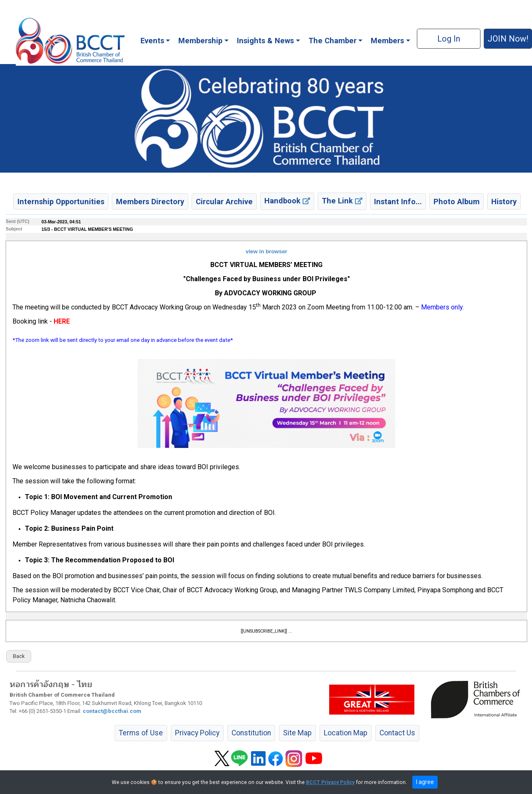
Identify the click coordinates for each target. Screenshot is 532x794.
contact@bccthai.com (112, 711)
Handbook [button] (287, 201)
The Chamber (332, 41)
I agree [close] (425, 782)
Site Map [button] (297, 733)
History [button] (504, 202)
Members (387, 41)
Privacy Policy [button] (197, 733)
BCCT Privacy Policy (330, 782)
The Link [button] (342, 201)
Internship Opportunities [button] (61, 202)
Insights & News (265, 41)
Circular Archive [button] (224, 202)
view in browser (266, 251)
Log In (449, 39)
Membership (200, 41)
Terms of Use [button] (141, 733)
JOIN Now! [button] (508, 39)
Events (152, 41)
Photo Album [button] (457, 202)
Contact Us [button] (397, 733)
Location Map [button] (346, 733)
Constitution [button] (251, 733)
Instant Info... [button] (398, 202)
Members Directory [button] (150, 202)
